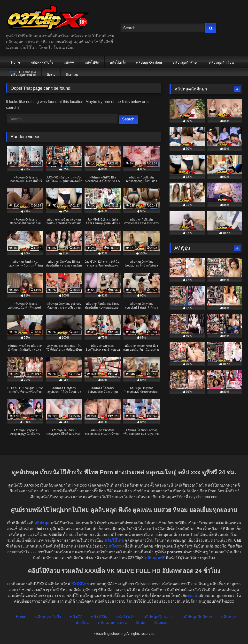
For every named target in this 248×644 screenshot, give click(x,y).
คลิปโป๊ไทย (114, 540)
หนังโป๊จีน (92, 62)
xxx (33, 552)
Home (16, 62)
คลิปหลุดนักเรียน (221, 62)
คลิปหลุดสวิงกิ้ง (42, 62)
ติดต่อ (51, 74)
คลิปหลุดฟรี (155, 558)
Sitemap (72, 74)
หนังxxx (115, 546)
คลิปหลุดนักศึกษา (186, 62)
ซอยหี (192, 596)
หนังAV (69, 62)
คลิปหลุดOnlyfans (149, 62)
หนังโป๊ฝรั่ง (118, 62)
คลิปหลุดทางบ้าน (24, 74)
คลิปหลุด (42, 523)
